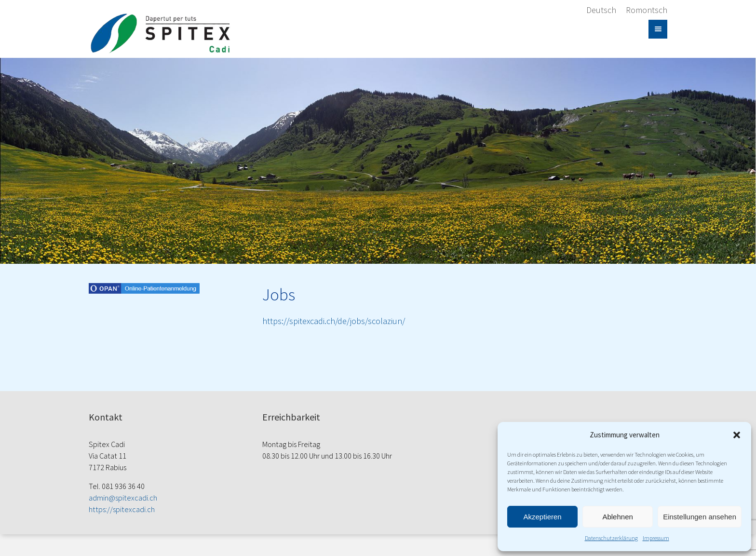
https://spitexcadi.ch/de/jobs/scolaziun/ (334, 321)
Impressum (656, 538)
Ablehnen (617, 517)
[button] (737, 435)
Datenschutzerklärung (611, 538)
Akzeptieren (542, 517)
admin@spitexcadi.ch (123, 498)
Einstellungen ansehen (700, 517)
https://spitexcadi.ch (122, 509)
